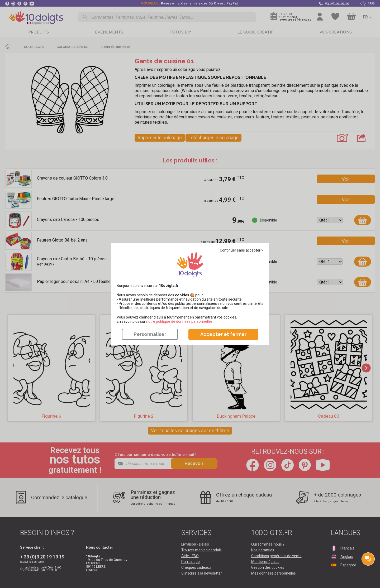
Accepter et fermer (223, 334)
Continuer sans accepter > (242, 250)
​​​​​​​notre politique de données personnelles (179, 321)
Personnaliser (150, 334)
